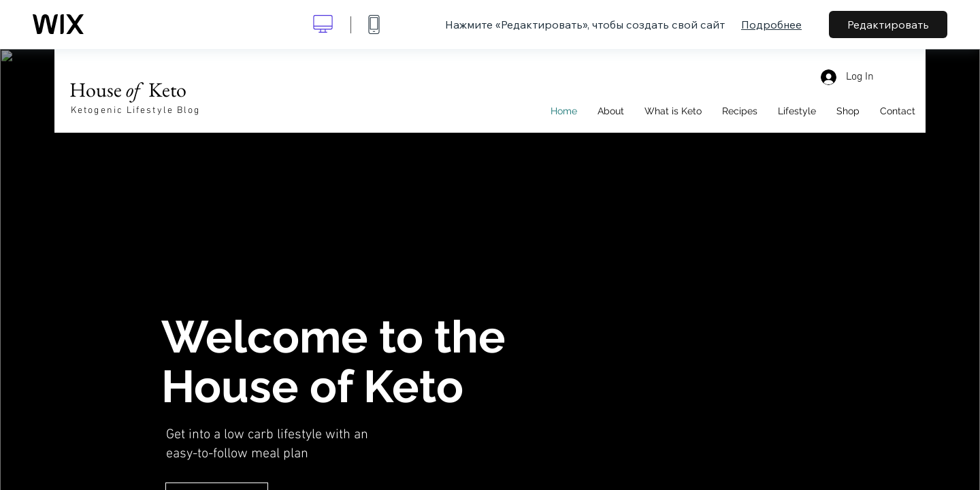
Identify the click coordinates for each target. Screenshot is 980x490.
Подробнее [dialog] (771, 24)
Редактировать (888, 24)
